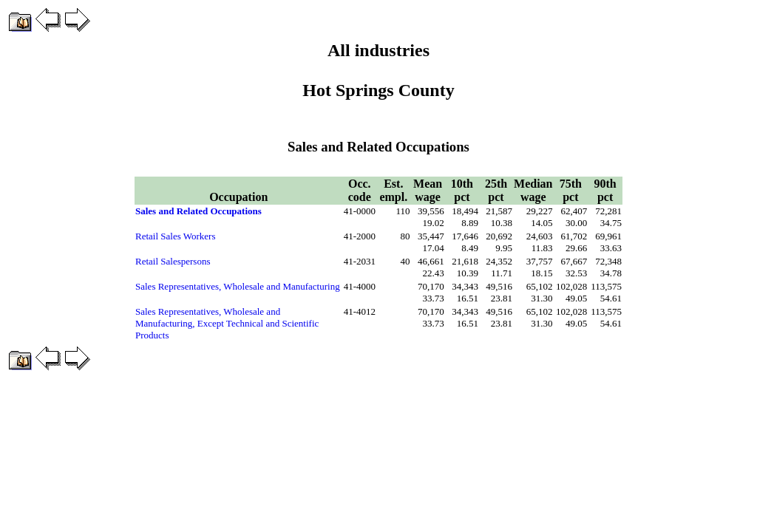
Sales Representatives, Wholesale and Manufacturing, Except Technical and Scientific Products (227, 323)
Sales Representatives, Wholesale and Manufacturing (238, 286)
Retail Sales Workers (175, 236)
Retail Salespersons (173, 261)
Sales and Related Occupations (198, 211)
